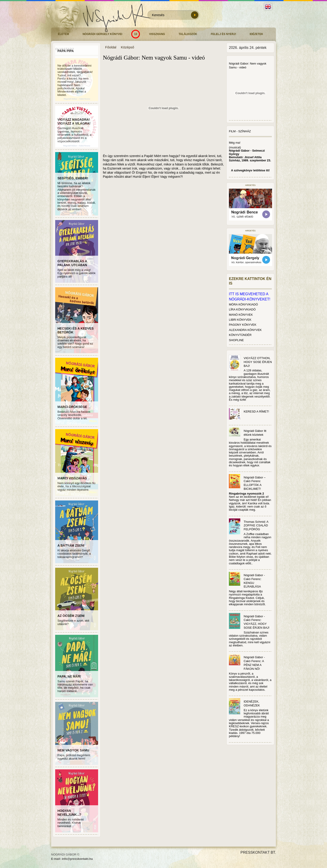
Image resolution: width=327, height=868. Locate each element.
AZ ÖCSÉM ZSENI (71, 616)
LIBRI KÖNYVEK (240, 320)
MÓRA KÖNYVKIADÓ (243, 304)
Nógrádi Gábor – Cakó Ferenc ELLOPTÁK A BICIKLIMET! (255, 483)
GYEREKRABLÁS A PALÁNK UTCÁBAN (72, 263)
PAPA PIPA (66, 51)
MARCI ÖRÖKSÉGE (72, 407)
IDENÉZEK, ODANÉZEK (252, 703)
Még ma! (235, 143)
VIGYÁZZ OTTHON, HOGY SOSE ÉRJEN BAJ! (258, 362)
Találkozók (188, 34)
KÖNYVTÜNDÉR (240, 335)
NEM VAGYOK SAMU (73, 750)
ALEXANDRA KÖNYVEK (245, 330)
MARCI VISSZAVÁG (72, 478)
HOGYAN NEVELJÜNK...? (69, 813)
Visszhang (157, 34)
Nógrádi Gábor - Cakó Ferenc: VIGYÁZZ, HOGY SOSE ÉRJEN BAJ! (256, 622)
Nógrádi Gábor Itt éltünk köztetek (255, 433)
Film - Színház (240, 131)
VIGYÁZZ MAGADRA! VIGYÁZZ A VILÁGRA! (74, 121)
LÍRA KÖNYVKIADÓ (242, 309)
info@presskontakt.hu (77, 859)
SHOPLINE (236, 340)
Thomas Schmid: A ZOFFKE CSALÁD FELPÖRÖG (256, 526)
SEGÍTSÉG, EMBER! (73, 178)
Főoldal (111, 47)
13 (136, 34)
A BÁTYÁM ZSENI (71, 545)
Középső (127, 47)
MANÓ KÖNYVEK (241, 315)
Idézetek (256, 34)
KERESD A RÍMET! (256, 411)
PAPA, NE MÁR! (69, 676)
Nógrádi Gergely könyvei (103, 34)
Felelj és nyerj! (223, 34)
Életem (63, 34)
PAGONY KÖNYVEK (243, 325)
